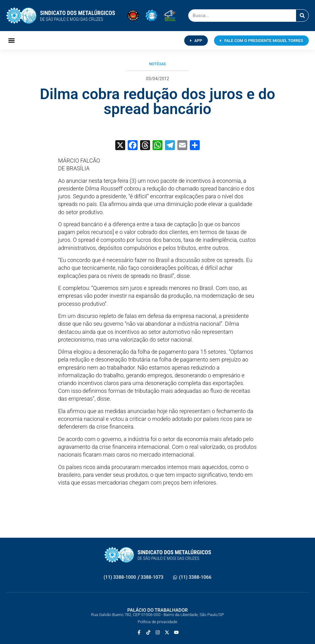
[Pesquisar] (302, 16)
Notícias (157, 64)
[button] (11, 41)
